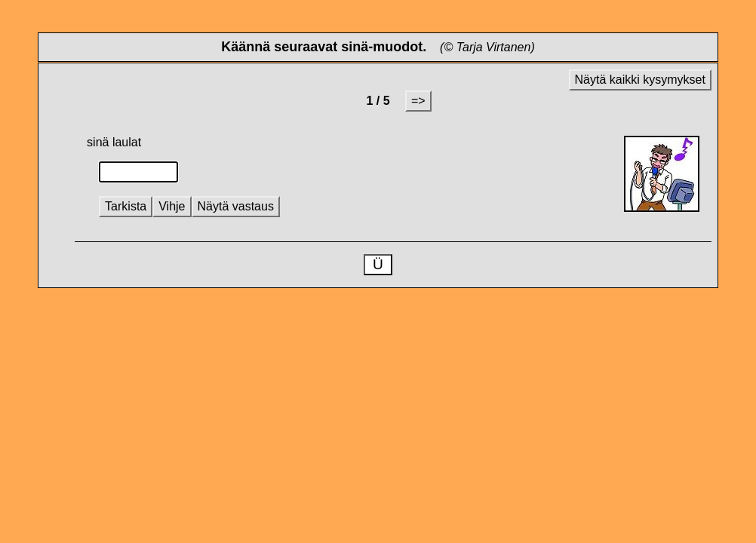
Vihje (172, 206)
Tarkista (126, 206)
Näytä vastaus (236, 206)
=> (418, 101)
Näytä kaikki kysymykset (640, 80)
